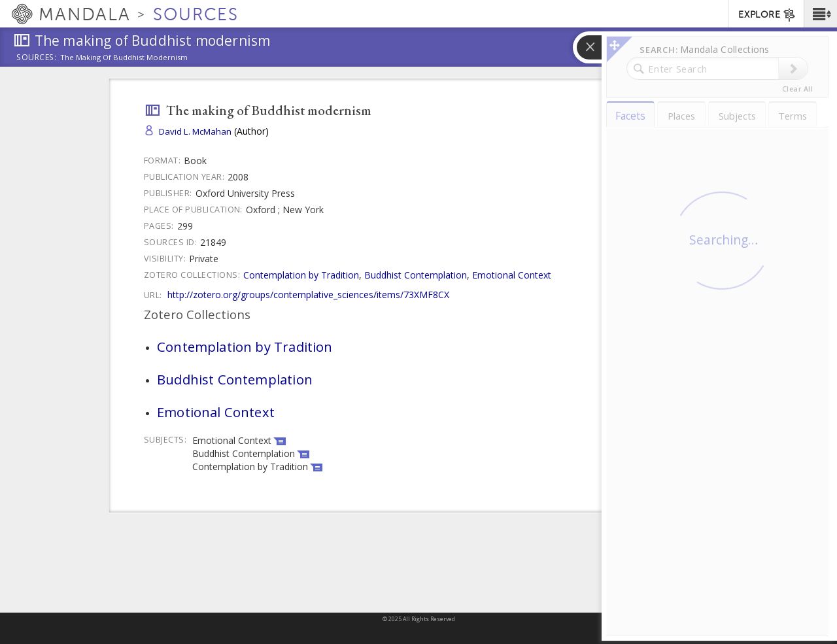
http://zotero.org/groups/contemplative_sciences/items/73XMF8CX (308, 295)
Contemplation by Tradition (301, 275)
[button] (820, 14)
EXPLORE (767, 15)
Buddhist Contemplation (416, 275)
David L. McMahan (195, 131)
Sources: (37, 58)
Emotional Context (512, 275)
